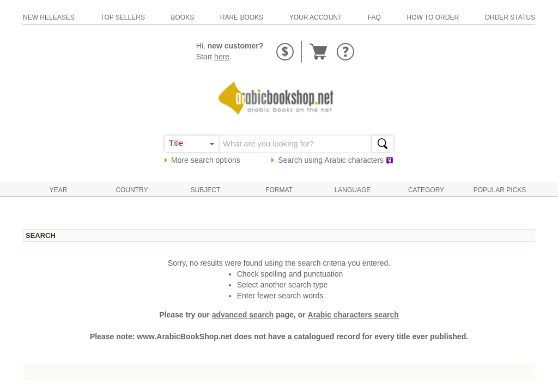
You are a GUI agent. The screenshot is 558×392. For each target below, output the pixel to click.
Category (426, 190)
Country (132, 190)
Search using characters (336, 160)
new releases (49, 17)
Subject (206, 190)
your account (316, 17)
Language (353, 190)
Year (59, 190)
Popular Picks (500, 190)
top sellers (123, 17)
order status (510, 17)
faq (374, 17)
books (182, 17)
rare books (242, 17)
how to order (433, 17)
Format (279, 190)
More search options (206, 160)
